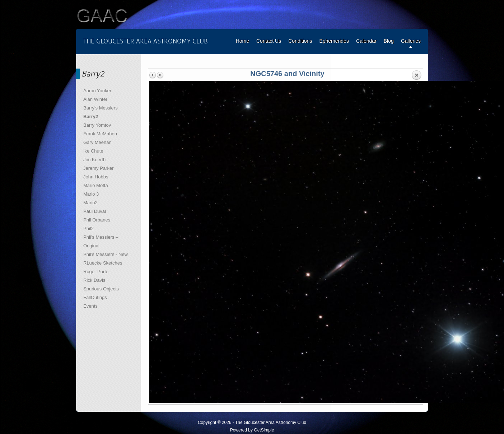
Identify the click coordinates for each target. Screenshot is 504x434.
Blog (389, 41)
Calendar (366, 41)
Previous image (153, 75)
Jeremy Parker (99, 168)
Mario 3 (91, 194)
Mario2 (90, 203)
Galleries (411, 41)
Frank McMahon (100, 134)
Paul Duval (95, 211)
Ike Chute (93, 151)
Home (242, 41)
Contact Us (269, 41)
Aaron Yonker (97, 91)
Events (90, 306)
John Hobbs (96, 177)
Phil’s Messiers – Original (101, 241)
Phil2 (88, 228)
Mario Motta (96, 185)
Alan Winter (95, 99)
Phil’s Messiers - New (106, 254)
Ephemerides (334, 41)
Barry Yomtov (97, 125)
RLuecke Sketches (103, 263)
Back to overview (416, 75)
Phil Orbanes (97, 220)
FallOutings (95, 297)
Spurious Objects (101, 289)
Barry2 (91, 116)
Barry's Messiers (101, 108)
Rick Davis (94, 280)
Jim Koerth (94, 160)
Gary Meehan (97, 142)
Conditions (300, 41)
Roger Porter (97, 272)
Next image (160, 75)
